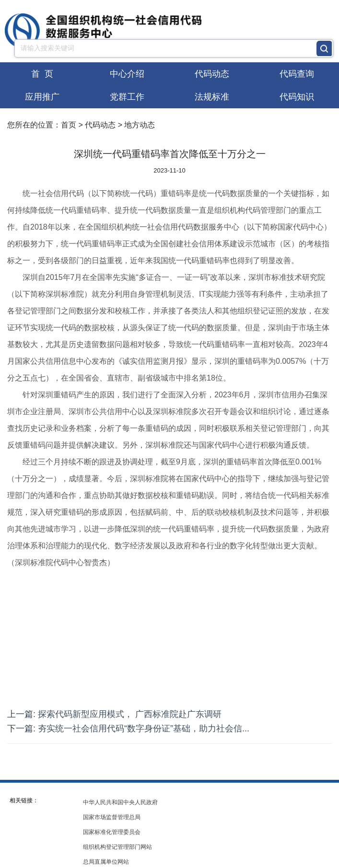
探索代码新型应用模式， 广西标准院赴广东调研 (130, 714)
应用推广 (42, 97)
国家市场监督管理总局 (112, 817)
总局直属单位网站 (106, 862)
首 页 (42, 74)
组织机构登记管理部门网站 (117, 847)
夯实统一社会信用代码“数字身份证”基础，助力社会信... (144, 729)
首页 (69, 125)
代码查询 (297, 74)
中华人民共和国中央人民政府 (120, 802)
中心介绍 (127, 74)
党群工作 (127, 97)
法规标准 (212, 97)
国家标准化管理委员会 (112, 832)
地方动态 (140, 125)
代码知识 (297, 97)
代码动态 (212, 74)
